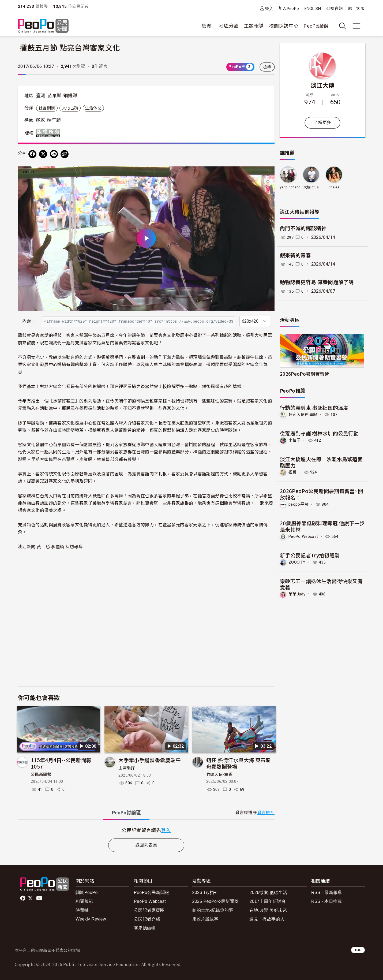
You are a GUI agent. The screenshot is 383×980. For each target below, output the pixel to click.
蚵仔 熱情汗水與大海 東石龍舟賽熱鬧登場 (239, 763)
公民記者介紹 (147, 919)
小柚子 (295, 440)
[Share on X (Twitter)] (43, 154)
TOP (358, 950)
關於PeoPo (87, 893)
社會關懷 (47, 108)
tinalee (334, 187)
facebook (23, 898)
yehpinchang (290, 187)
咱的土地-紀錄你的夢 (213, 910)
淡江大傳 (322, 85)
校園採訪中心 (284, 26)
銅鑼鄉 (70, 96)
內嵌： (29, 321)
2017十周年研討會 (267, 901)
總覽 (207, 26)
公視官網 (334, 9)
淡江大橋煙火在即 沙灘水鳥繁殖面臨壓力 (321, 462)
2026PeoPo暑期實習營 (305, 374)
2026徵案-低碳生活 (268, 893)
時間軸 (82, 910)
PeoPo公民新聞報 (152, 893)
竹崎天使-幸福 (219, 774)
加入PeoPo (289, 9)
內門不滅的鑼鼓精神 (303, 228)
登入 (269, 8)
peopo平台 (299, 504)
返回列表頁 (146, 845)
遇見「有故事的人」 (269, 919)
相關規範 (84, 901)
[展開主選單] (356, 26)
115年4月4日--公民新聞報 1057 (61, 763)
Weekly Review (91, 919)
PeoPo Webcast (305, 536)
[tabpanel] (146, 830)
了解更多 (322, 123)
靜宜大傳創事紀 (304, 414)
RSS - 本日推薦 (327, 901)
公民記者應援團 (149, 910)
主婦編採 (127, 768)
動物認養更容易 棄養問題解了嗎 (317, 282)
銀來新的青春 (295, 256)
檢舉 (267, 67)
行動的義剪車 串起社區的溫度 (314, 407)
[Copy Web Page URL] (65, 154)
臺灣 (41, 96)
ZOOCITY (298, 561)
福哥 (293, 472)
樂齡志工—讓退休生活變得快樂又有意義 (321, 583)
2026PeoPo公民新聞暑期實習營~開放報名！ (322, 494)
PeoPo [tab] (126, 813)
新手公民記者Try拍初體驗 (310, 554)
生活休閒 (93, 108)
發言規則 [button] (266, 813)
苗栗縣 (54, 96)
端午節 (54, 120)
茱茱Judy (298, 593)
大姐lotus (311, 187)
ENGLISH (313, 9)
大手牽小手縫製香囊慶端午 (149, 760)
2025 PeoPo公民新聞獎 (215, 901)
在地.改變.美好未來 (268, 910)
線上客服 (356, 9)
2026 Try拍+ (204, 893)
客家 (40, 120)
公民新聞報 (41, 774)
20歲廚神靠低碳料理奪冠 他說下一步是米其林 (322, 526)
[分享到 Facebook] (32, 154)
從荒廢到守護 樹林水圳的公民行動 (319, 433)
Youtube (40, 898)
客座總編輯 (145, 928)
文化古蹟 (70, 108)
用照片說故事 (205, 919)
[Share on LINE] (54, 154)
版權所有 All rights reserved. (49, 133)
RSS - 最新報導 (327, 893)
